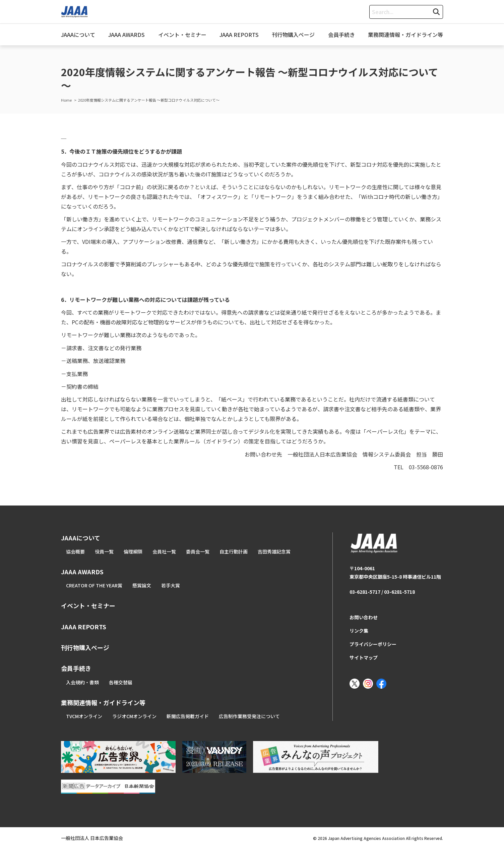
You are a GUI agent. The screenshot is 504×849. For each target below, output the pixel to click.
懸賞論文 (142, 585)
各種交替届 (121, 682)
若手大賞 (171, 585)
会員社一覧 (164, 551)
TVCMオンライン (84, 716)
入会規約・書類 (82, 682)
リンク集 (359, 631)
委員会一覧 (198, 551)
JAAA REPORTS (239, 35)
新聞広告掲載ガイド (188, 716)
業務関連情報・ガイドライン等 (405, 35)
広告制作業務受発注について (249, 716)
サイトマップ (364, 657)
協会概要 (75, 551)
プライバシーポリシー (373, 644)
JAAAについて (78, 35)
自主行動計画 (234, 551)
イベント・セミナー (182, 35)
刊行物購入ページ (293, 35)
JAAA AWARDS (127, 35)
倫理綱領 (133, 551)
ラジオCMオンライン (134, 716)
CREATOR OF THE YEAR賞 (94, 585)
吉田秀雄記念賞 (274, 551)
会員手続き (341, 35)
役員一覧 (104, 551)
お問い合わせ (364, 617)
